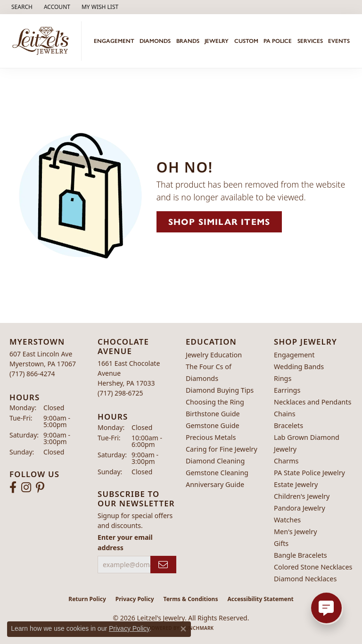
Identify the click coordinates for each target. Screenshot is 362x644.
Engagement (114, 41)
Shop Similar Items (219, 222)
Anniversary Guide (215, 484)
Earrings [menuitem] (287, 390)
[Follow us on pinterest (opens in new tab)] (40, 487)
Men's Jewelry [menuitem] (296, 532)
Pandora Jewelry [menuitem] (300, 508)
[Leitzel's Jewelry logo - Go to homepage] (43, 41)
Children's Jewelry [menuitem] (302, 496)
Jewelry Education (214, 355)
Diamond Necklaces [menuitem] (305, 579)
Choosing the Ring (215, 402)
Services (310, 41)
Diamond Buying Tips (220, 390)
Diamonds (155, 41)
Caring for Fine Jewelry (222, 449)
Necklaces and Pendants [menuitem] (313, 402)
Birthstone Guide (213, 414)
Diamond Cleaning (215, 461)
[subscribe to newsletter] (163, 565)
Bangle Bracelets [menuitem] (300, 555)
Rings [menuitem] (283, 378)
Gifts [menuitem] (281, 543)
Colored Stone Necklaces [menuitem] (313, 567)
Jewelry (217, 41)
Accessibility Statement (260, 599)
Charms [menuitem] (286, 461)
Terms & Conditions (191, 599)
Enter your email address (125, 542)
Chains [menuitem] (285, 414)
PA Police (278, 41)
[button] (21, 7)
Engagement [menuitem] (294, 355)
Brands (188, 41)
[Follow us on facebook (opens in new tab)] (13, 487)
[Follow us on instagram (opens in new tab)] (26, 487)
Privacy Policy (135, 599)
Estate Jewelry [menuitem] (296, 484)
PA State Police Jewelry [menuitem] (309, 473)
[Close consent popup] (183, 629)
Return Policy (87, 599)
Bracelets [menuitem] (288, 425)
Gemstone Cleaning (217, 473)
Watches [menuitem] (287, 520)
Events (339, 41)
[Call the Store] (32, 374)
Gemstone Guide (213, 425)
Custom (246, 41)
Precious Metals (211, 437)
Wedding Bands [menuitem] (299, 367)
